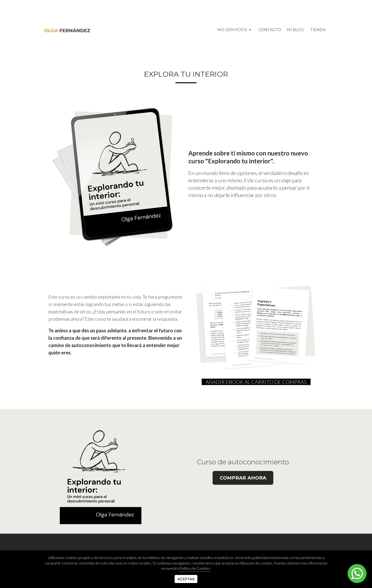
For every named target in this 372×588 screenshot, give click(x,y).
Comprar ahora (243, 478)
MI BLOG (295, 30)
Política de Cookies (195, 568)
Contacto (270, 30)
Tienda (318, 30)
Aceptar (186, 579)
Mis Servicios (235, 30)
